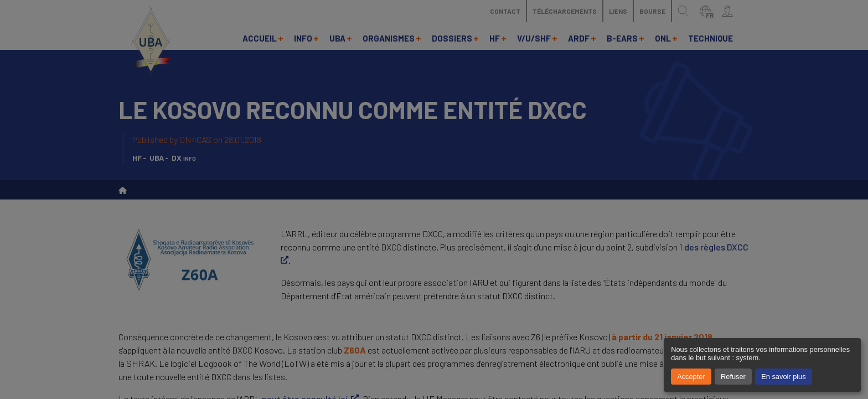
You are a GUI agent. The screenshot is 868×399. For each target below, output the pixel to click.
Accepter (691, 377)
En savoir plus (783, 377)
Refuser (733, 377)
